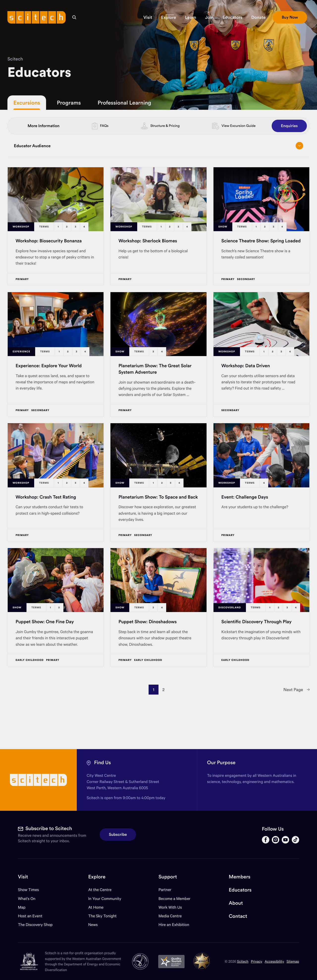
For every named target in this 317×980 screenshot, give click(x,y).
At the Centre (100, 890)
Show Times (28, 890)
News (93, 925)
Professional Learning (124, 103)
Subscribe (118, 835)
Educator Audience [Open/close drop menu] (158, 146)
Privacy (257, 961)
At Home (96, 907)
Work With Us (170, 907)
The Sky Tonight (102, 916)
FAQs (104, 126)
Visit (23, 877)
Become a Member (174, 899)
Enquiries (289, 126)
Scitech (15, 59)
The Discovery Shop (35, 925)
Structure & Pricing (165, 126)
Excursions (27, 103)
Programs (69, 103)
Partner (165, 890)
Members (240, 877)
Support (168, 877)
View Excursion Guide (238, 126)
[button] (148, 17)
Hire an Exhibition (174, 925)
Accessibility (274, 961)
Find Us (103, 763)
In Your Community (105, 899)
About (236, 903)
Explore (97, 877)
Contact (238, 916)
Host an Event (30, 916)
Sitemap (293, 961)
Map (25, 907)
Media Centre (170, 916)
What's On (27, 899)
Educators (240, 890)
